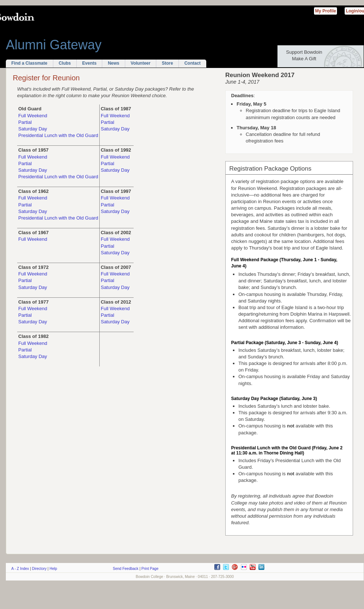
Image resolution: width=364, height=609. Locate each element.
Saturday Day (33, 129)
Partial (25, 122)
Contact (193, 63)
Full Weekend (33, 116)
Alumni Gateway (54, 45)
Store (167, 63)
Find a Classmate (29, 63)
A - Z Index (20, 569)
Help (53, 569)
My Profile (325, 11)
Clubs (65, 63)
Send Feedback (126, 569)
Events (89, 63)
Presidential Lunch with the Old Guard (58, 135)
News (113, 63)
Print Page (150, 569)
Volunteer (141, 63)
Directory (39, 569)
